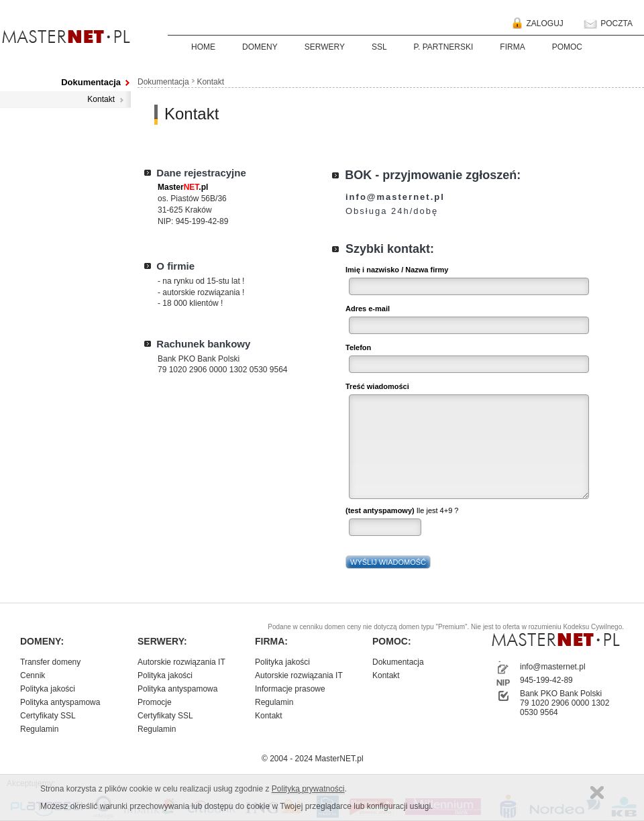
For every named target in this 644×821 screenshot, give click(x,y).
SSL (379, 47)
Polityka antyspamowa (60, 702)
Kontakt (101, 99)
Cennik (33, 675)
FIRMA (512, 47)
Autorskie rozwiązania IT (181, 662)
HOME (203, 47)
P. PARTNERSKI (444, 47)
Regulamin (39, 729)
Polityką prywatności (308, 789)
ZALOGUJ (535, 24)
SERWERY (325, 47)
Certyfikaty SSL (48, 716)
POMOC (567, 47)
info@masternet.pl (553, 667)
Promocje (155, 702)
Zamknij (597, 792)
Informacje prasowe (290, 689)
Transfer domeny (50, 662)
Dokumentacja (91, 82)
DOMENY (260, 47)
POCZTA (607, 24)
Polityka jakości (48, 689)
